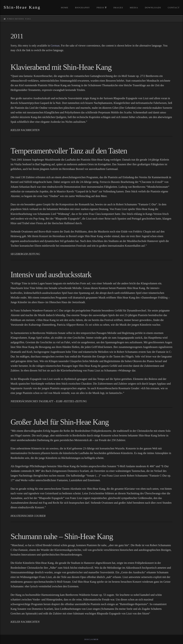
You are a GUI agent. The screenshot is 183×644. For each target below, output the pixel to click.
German (55, 46)
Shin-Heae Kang (22, 7)
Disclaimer (91, 639)
